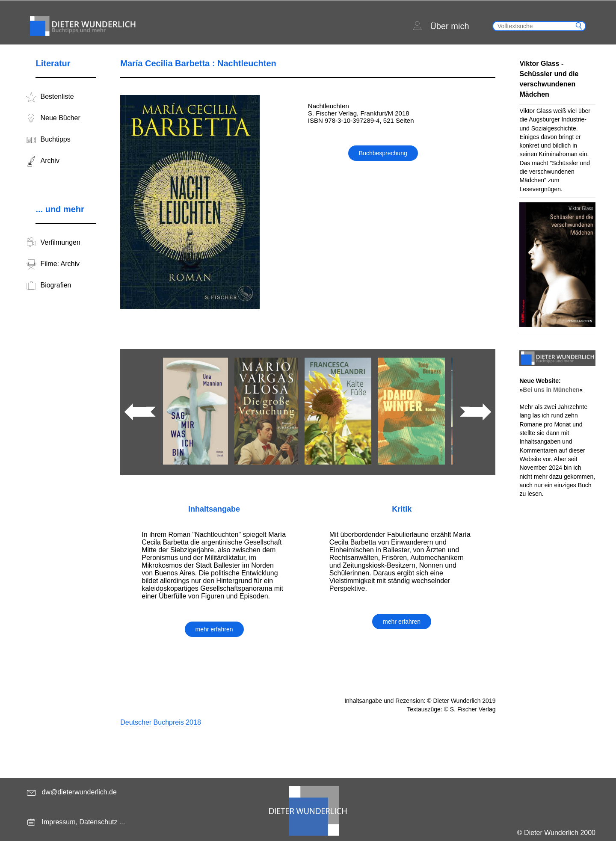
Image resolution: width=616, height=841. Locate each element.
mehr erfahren (214, 629)
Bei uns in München (551, 390)
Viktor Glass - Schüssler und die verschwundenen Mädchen (549, 79)
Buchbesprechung (383, 153)
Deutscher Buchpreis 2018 (161, 722)
